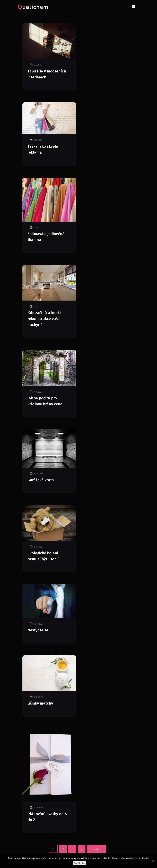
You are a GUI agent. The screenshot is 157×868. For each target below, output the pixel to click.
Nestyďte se (38, 630)
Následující (96, 849)
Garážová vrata (41, 480)
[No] (153, 861)
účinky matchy (40, 703)
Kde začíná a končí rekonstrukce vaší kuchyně (44, 319)
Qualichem (33, 7)
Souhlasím (79, 863)
